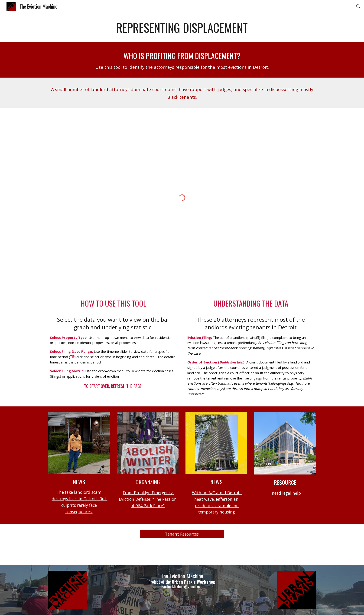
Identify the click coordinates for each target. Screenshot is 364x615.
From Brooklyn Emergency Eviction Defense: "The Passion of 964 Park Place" (148, 499)
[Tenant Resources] (182, 534)
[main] (182, 28)
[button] (358, 7)
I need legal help (285, 493)
